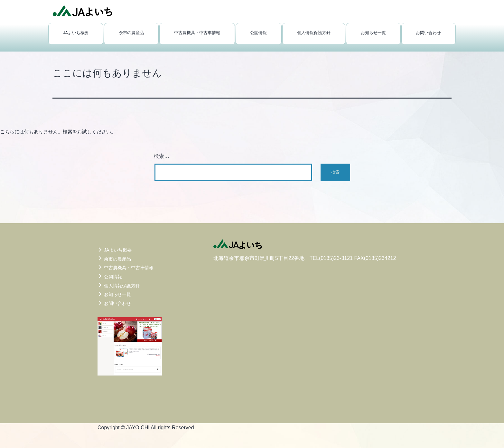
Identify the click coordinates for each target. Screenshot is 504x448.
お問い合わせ (428, 33)
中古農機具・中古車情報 (197, 33)
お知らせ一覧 (373, 33)
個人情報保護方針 (314, 33)
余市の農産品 (131, 33)
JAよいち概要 (76, 33)
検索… (162, 156)
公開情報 (258, 33)
